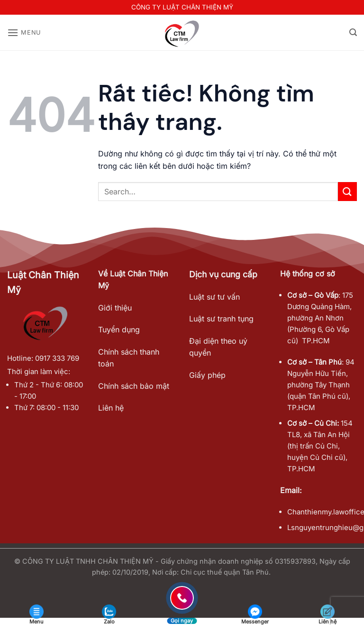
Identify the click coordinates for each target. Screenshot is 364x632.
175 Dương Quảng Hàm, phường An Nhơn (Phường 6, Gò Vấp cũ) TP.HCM (320, 318)
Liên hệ (111, 408)
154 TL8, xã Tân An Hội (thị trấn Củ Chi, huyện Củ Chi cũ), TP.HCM (320, 446)
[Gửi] (347, 191)
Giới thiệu (115, 308)
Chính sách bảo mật (134, 386)
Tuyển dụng (119, 330)
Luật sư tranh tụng (221, 319)
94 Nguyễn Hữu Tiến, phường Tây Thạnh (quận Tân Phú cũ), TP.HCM (321, 385)
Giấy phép (207, 375)
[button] (24, 32)
